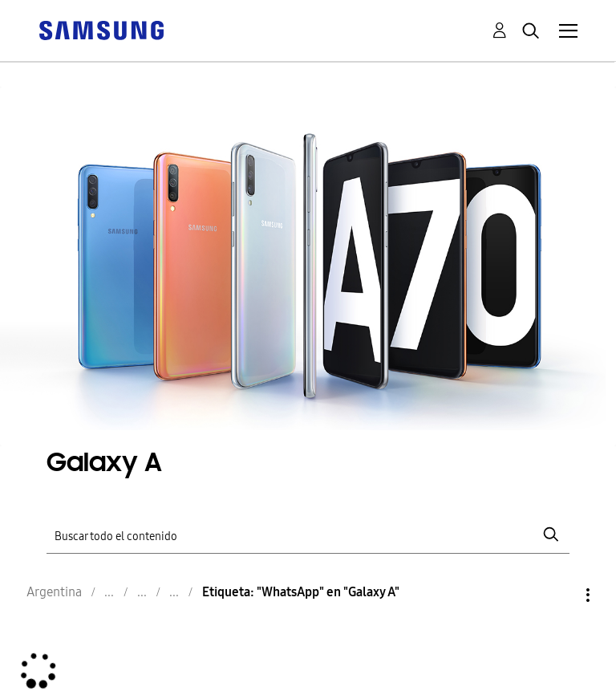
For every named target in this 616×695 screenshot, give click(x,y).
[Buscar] (308, 535)
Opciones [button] (561, 595)
